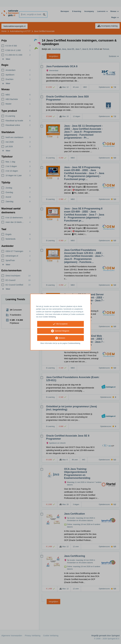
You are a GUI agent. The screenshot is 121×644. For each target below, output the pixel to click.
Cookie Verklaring (49, 317)
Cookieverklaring (74, 343)
